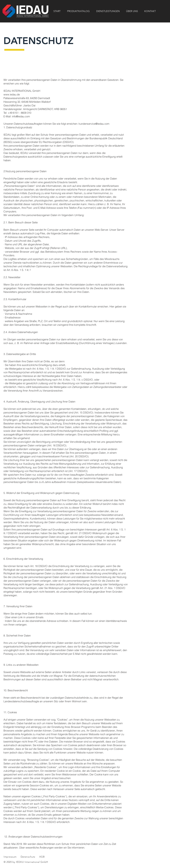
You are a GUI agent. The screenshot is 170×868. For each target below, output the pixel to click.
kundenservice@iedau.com (94, 124)
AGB (41, 857)
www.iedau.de (12, 94)
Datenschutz (28, 857)
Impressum (10, 857)
